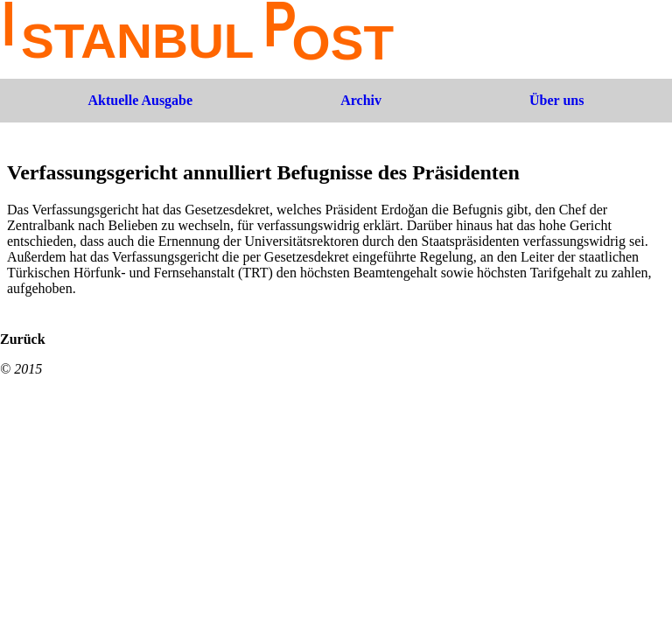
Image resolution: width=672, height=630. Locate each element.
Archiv (361, 100)
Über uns (556, 100)
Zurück (23, 339)
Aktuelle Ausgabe (141, 100)
